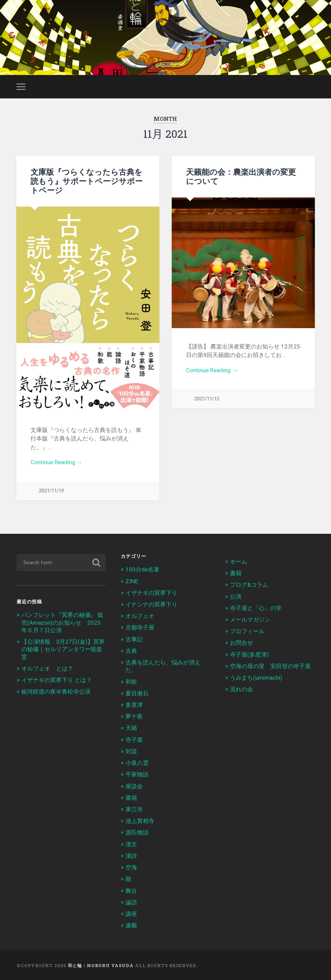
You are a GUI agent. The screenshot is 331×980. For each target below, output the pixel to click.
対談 (131, 750)
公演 (236, 595)
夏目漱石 (137, 692)
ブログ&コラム (249, 584)
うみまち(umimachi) (256, 677)
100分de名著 (142, 568)
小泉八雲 (137, 762)
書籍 (131, 797)
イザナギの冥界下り (151, 592)
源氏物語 (137, 831)
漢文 (131, 843)
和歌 (131, 680)
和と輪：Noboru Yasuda (101, 964)
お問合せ (241, 642)
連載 (131, 924)
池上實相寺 (140, 820)
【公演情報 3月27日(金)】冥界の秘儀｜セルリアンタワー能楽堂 (63, 648)
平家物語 (137, 773)
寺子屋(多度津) (249, 653)
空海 (131, 866)
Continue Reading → (56, 462)
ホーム (239, 561)
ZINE (132, 580)
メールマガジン (250, 619)
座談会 (134, 785)
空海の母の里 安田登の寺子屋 (270, 665)
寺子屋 (134, 739)
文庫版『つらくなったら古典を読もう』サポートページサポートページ (87, 181)
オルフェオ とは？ (47, 667)
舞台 (131, 889)
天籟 (131, 727)
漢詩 (131, 855)
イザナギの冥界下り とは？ (57, 679)
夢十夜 (134, 715)
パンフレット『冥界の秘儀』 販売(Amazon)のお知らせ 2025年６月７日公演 (62, 621)
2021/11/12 (207, 399)
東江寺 (134, 808)
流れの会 (241, 688)
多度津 (134, 704)
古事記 (134, 638)
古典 (131, 650)
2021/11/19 (51, 491)
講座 (131, 913)
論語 (131, 901)
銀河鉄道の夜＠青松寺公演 (56, 691)
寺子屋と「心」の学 (256, 607)
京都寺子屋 (140, 626)
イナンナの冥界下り (151, 603)
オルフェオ (140, 615)
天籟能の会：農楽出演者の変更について (241, 176)
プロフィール (247, 630)
